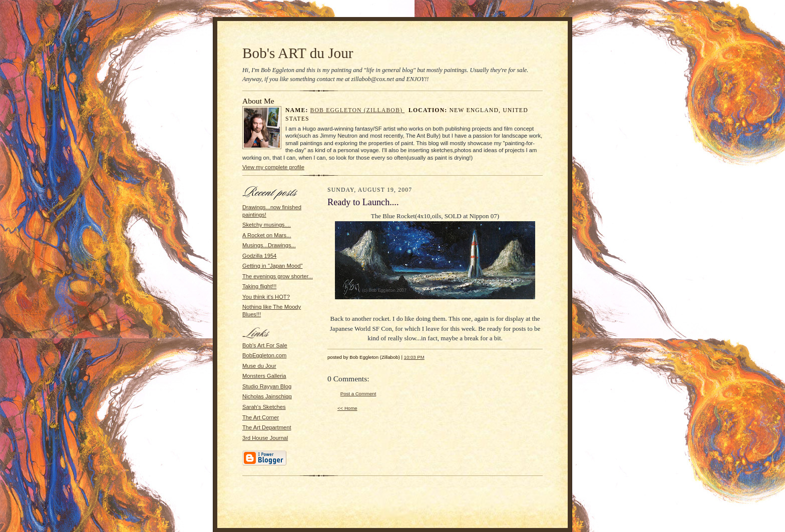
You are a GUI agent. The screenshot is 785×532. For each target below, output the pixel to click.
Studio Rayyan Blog (267, 386)
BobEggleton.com (264, 355)
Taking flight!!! (259, 286)
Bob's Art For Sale (265, 345)
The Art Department (267, 427)
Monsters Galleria (264, 376)
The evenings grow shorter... (278, 276)
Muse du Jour (259, 366)
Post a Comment (358, 394)
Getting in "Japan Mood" (272, 266)
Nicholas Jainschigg (267, 396)
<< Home (347, 408)
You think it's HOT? (266, 297)
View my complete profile (273, 167)
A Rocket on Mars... (267, 235)
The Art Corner (261, 417)
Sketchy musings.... (267, 225)
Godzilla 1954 (259, 256)
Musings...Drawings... (269, 245)
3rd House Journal (265, 438)
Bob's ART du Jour (298, 53)
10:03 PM (414, 357)
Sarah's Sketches (264, 407)
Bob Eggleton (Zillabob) (358, 110)
